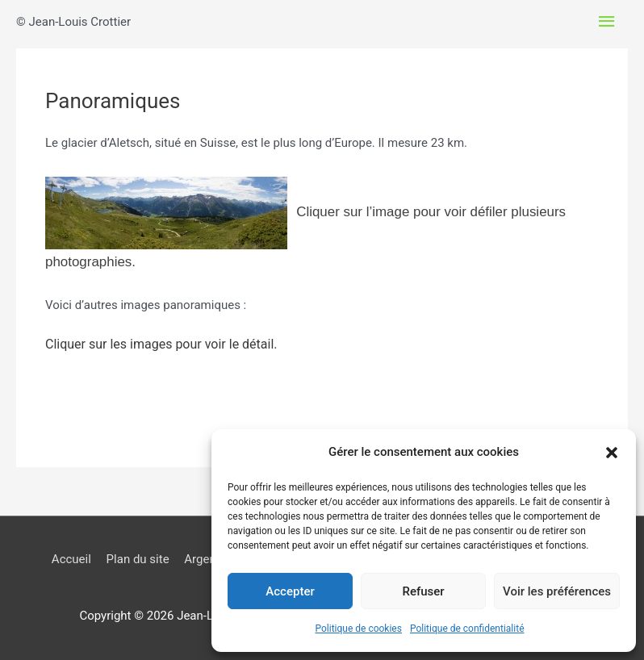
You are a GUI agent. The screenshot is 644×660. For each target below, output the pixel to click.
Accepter (290, 591)
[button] (612, 453)
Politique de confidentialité (467, 629)
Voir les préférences (557, 591)
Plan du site (138, 559)
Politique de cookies (359, 629)
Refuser (423, 591)
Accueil (71, 559)
